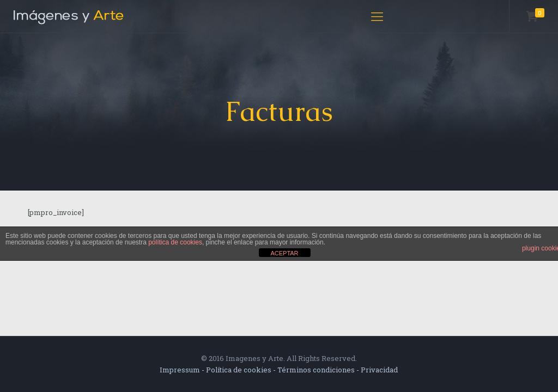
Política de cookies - (242, 370)
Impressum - (183, 370)
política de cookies (175, 242)
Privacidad (379, 370)
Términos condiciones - (319, 370)
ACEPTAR (284, 253)
